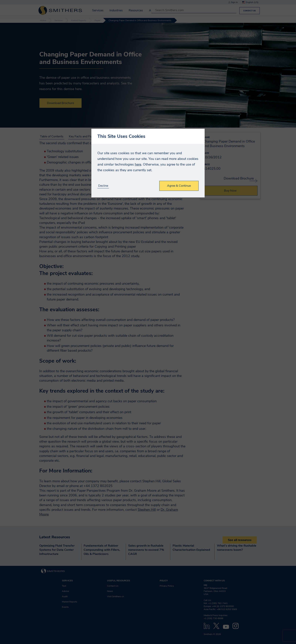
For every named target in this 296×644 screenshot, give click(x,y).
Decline (103, 186)
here (138, 164)
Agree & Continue (179, 186)
